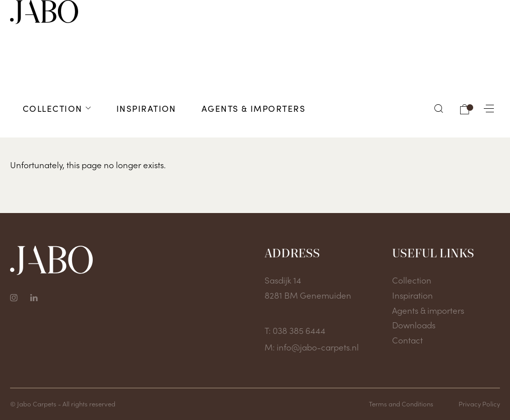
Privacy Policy (479, 404)
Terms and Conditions (401, 404)
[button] (439, 109)
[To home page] (44, 12)
